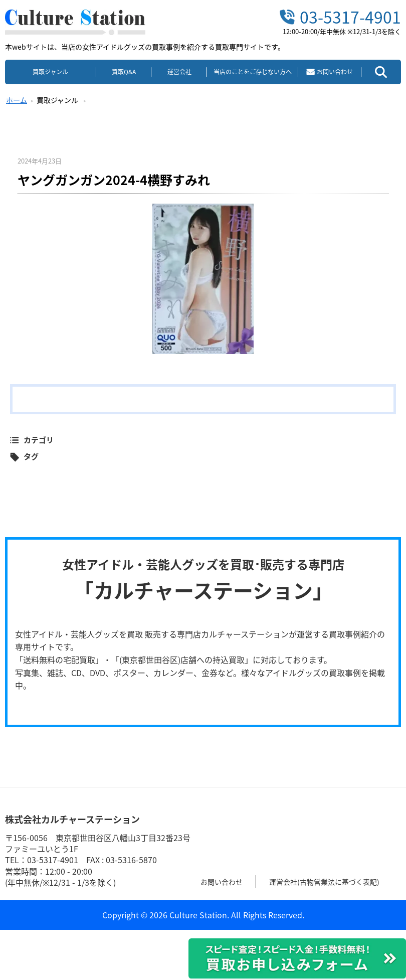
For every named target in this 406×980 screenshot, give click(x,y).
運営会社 (179, 72)
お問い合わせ (225, 881)
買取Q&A (124, 72)
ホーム (17, 100)
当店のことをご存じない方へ (253, 72)
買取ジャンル (50, 72)
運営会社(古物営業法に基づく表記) (338, 881)
